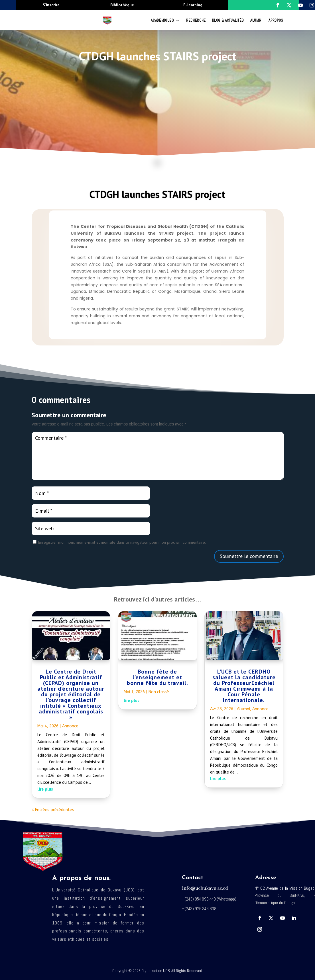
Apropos (276, 20)
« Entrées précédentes (53, 810)
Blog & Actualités (228, 20)
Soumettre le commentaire (249, 556)
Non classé (159, 692)
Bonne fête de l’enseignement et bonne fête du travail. (157, 677)
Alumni (256, 20)
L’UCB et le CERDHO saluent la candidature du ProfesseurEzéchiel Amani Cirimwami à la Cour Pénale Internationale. (244, 686)
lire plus (45, 789)
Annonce (70, 726)
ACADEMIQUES (162, 20)
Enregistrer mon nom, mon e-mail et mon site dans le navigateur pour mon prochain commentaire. (122, 542)
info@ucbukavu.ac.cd (205, 888)
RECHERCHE (196, 20)
